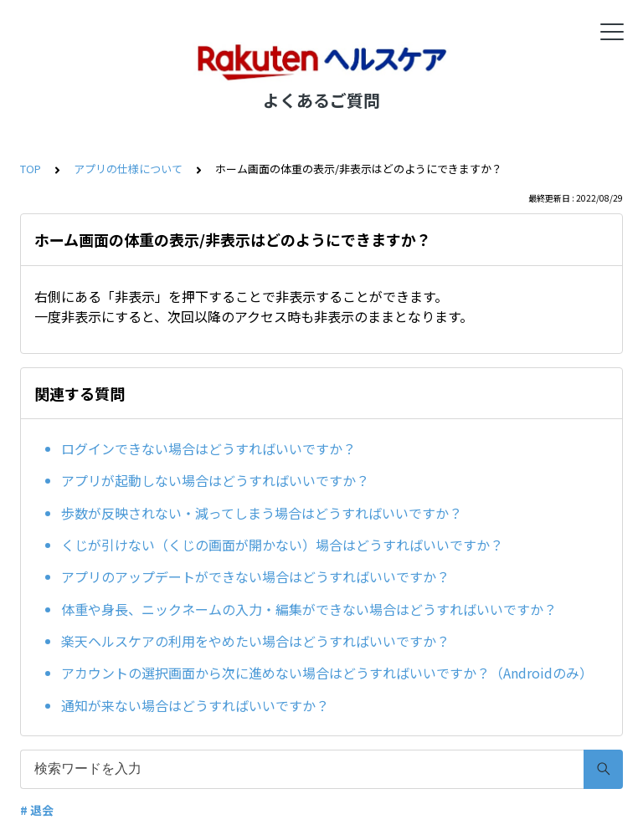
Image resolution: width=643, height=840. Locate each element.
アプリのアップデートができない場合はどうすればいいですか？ (255, 576)
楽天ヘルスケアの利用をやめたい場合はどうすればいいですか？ (255, 641)
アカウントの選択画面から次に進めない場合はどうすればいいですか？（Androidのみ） (327, 673)
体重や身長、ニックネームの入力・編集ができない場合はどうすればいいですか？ (309, 609)
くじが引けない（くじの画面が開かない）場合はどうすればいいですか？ (282, 545)
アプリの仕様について (128, 169)
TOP (31, 169)
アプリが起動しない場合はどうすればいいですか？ (215, 480)
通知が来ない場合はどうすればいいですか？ (195, 705)
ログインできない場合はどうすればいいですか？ (208, 448)
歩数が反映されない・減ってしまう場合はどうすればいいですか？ (262, 513)
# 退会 (37, 810)
